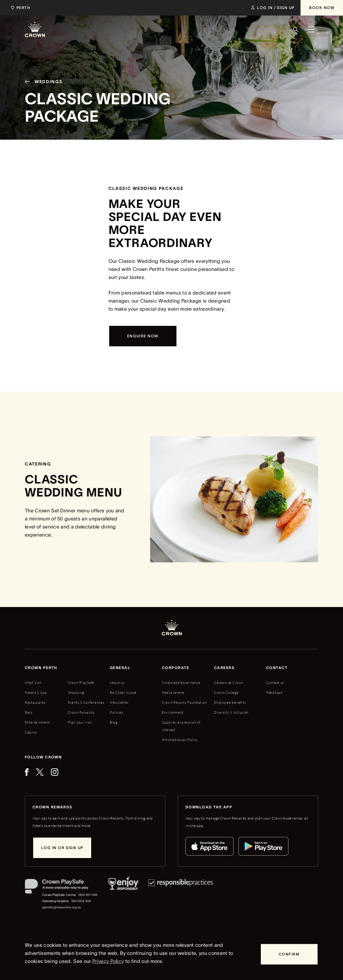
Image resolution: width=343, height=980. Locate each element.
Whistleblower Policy (180, 740)
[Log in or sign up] (62, 848)
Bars (29, 712)
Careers (224, 668)
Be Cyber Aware (123, 692)
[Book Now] (322, 8)
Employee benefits (230, 702)
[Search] (296, 29)
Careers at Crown (229, 683)
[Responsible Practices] (180, 895)
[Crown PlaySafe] (62, 888)
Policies (117, 712)
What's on (33, 683)
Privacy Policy (108, 961)
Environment (173, 712)
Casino (31, 732)
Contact (277, 668)
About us (117, 683)
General (120, 668)
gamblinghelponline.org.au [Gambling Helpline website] (62, 907)
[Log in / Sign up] (273, 8)
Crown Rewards (81, 712)
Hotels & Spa (36, 692)
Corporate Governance (181, 683)
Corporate (176, 668)
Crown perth (41, 668)
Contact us (275, 683)
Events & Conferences (86, 702)
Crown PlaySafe (81, 683)
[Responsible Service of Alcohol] (123, 895)
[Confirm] (289, 954)
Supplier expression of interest (181, 726)
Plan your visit (80, 722)
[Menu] (311, 29)
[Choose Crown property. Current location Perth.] (19, 8)
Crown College (226, 692)
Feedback (275, 692)
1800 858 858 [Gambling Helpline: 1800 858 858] (81, 901)
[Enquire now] (143, 336)
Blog (114, 722)
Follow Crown (43, 757)
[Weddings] (41, 83)
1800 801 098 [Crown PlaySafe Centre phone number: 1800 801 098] (88, 895)
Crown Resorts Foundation (184, 702)
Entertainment (37, 722)
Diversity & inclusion (231, 712)
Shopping (76, 692)
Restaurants (35, 702)
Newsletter (119, 702)
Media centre (173, 692)
